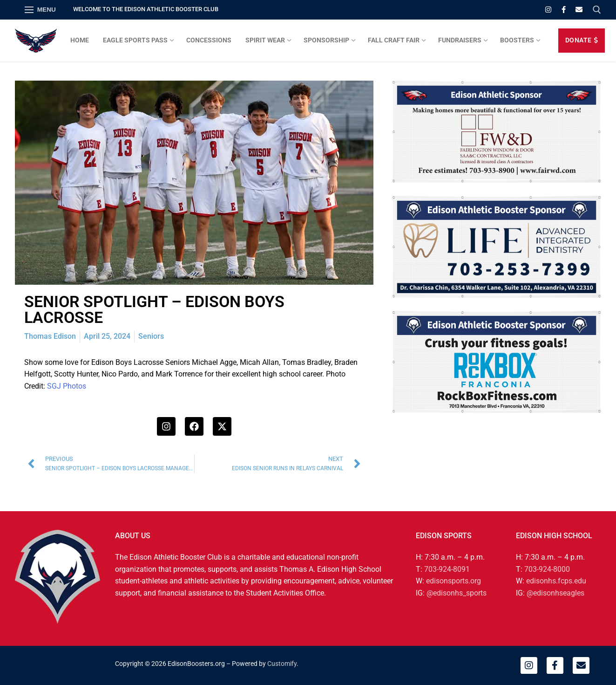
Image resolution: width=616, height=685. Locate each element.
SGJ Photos (67, 386)
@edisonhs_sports (457, 593)
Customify (282, 664)
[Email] (579, 10)
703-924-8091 (447, 569)
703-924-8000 (547, 569)
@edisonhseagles (555, 593)
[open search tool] (597, 10)
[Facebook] (564, 10)
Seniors (151, 336)
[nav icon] (40, 10)
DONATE (582, 40)
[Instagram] (548, 10)
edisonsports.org (454, 581)
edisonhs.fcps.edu (556, 581)
